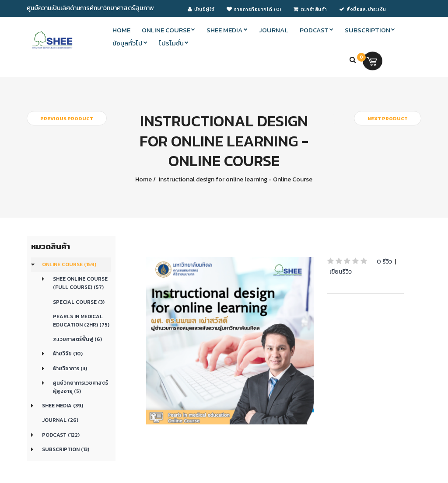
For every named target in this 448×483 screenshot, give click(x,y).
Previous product (67, 118)
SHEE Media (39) (63, 406)
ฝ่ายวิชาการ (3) (70, 368)
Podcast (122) (61, 435)
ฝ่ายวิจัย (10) (68, 354)
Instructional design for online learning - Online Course (235, 179)
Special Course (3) (79, 302)
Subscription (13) (66, 449)
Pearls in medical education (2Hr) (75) (81, 321)
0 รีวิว (384, 262)
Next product (388, 118)
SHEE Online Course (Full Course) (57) (80, 283)
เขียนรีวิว (341, 272)
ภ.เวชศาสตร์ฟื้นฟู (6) (77, 339)
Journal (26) (60, 420)
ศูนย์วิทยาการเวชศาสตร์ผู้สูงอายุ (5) (80, 387)
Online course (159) (69, 264)
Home (143, 179)
